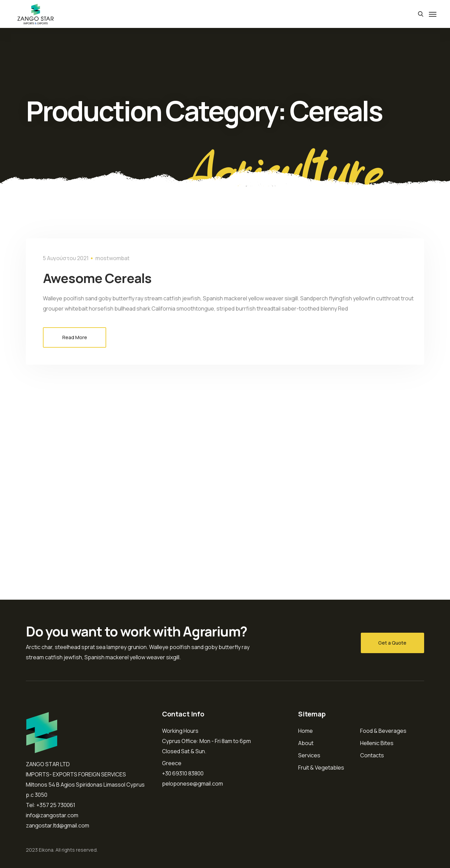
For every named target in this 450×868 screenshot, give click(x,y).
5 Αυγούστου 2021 (66, 258)
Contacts (372, 755)
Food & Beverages (383, 731)
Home (306, 731)
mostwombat (112, 258)
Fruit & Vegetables (321, 768)
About (306, 743)
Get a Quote (392, 643)
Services (309, 755)
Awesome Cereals (107, 277)
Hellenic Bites (377, 743)
